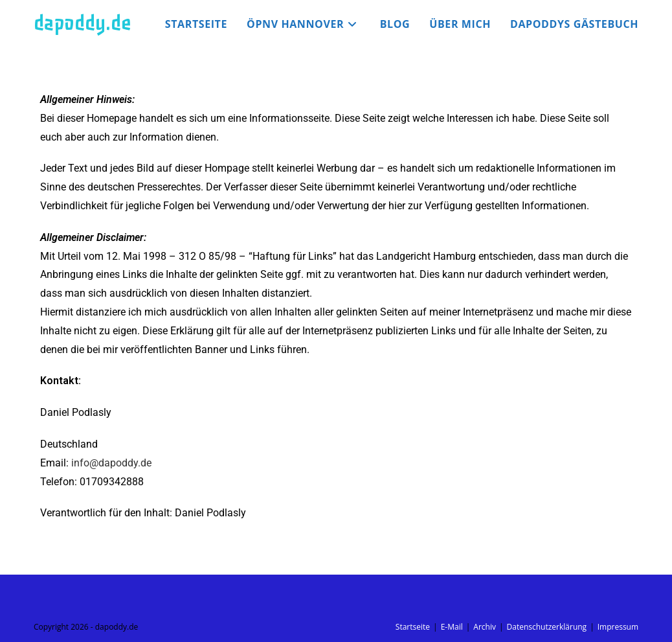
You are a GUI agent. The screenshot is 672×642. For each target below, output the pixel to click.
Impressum (618, 627)
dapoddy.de (83, 23)
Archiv (485, 627)
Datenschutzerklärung (547, 627)
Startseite (413, 627)
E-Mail (452, 627)
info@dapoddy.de (111, 463)
